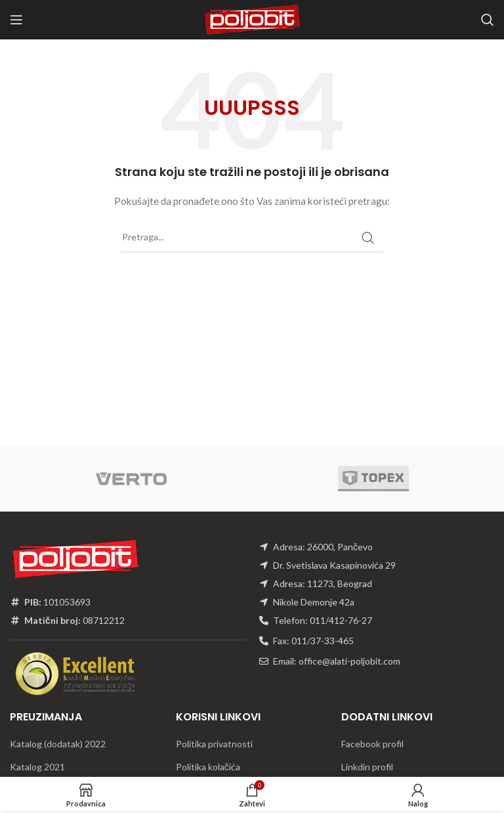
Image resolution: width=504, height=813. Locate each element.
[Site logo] (252, 19)
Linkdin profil (367, 767)
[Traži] (488, 20)
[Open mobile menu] (16, 20)
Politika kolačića (208, 767)
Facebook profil (372, 744)
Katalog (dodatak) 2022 (58, 744)
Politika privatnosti (214, 744)
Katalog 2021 (37, 767)
